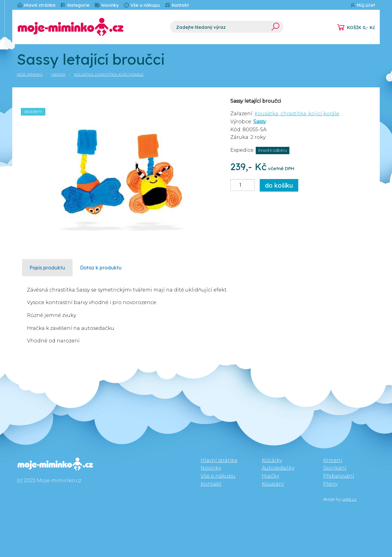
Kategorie (75, 5)
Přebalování (339, 476)
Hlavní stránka (36, 5)
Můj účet (362, 5)
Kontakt (177, 5)
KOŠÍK (361, 28)
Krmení (333, 460)
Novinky (106, 5)
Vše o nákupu (142, 5)
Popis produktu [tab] (47, 268)
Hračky (58, 74)
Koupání (273, 484)
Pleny (330, 484)
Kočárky (272, 460)
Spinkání (335, 468)
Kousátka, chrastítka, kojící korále (109, 74)
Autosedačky (278, 468)
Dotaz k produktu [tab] (101, 268)
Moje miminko (30, 74)
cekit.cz (349, 499)
